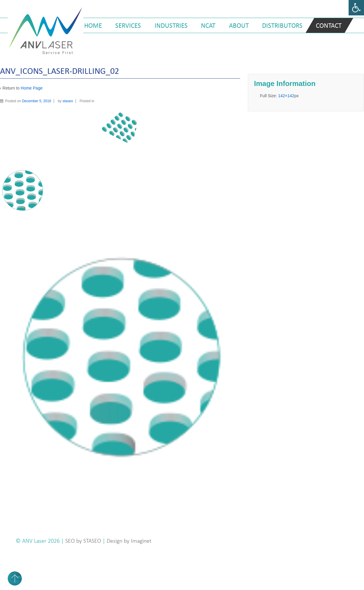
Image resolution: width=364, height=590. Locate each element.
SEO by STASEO (83, 541)
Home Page (32, 88)
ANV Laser (35, 541)
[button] (356, 8)
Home (93, 25)
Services (128, 25)
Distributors (282, 25)
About (239, 25)
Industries (171, 25)
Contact (329, 25)
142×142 (286, 96)
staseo (68, 101)
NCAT (208, 25)
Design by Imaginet (129, 541)
